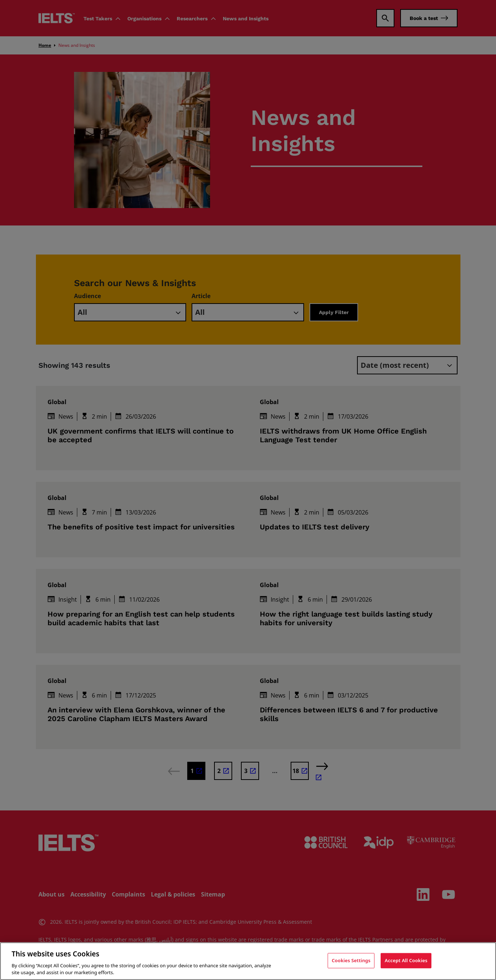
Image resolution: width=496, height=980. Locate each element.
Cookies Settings (351, 962)
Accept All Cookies (406, 962)
